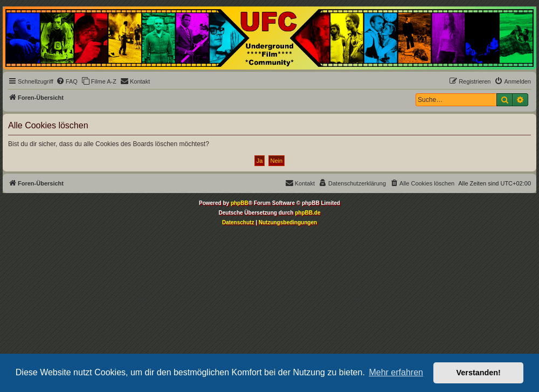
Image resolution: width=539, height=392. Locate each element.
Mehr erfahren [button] (396, 372)
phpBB (240, 203)
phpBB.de (307, 213)
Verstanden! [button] (479, 373)
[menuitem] (67, 81)
